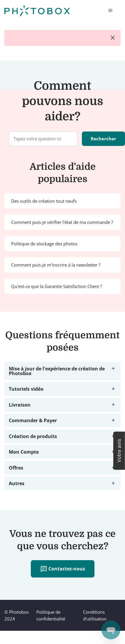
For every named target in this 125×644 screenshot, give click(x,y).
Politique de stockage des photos (44, 244)
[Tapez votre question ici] (43, 139)
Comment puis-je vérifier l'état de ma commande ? (62, 222)
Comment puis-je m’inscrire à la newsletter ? (56, 265)
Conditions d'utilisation (95, 615)
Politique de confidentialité (51, 615)
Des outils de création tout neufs (44, 201)
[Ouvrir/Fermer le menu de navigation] (110, 11)
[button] (119, 451)
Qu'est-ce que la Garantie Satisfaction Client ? (56, 286)
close (113, 38)
